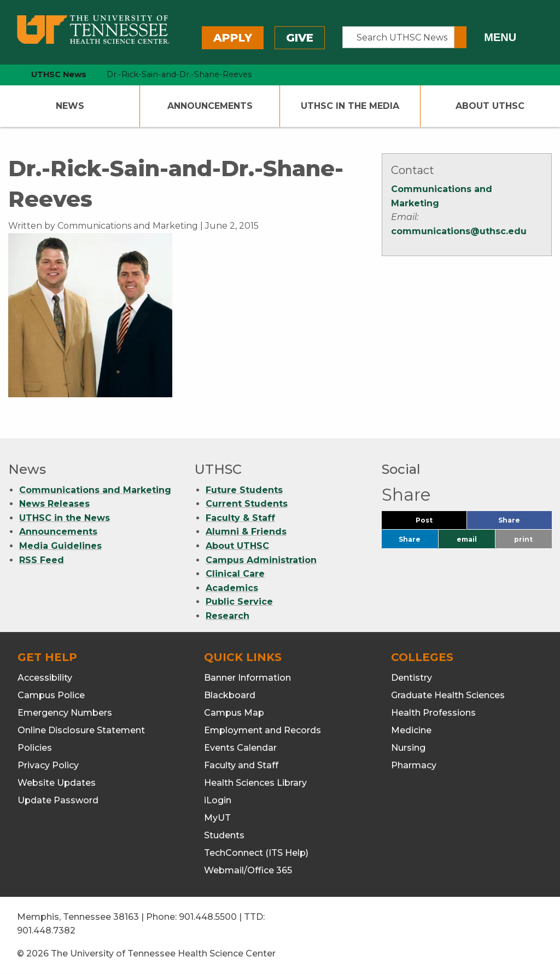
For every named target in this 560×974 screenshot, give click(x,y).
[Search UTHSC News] (399, 37)
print (523, 539)
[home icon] (5, 75)
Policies (35, 748)
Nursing (408, 748)
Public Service (239, 602)
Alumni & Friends (246, 532)
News (70, 106)
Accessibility (45, 678)
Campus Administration (261, 560)
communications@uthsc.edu (459, 231)
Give (300, 38)
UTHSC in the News (65, 518)
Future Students (244, 490)
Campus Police (51, 695)
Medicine (411, 730)
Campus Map (234, 713)
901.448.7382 (46, 930)
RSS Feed (42, 560)
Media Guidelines (60, 546)
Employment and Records (262, 730)
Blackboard (230, 695)
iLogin (218, 800)
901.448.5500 (208, 917)
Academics (232, 588)
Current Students (247, 504)
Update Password (58, 800)
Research (227, 616)
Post (437, 523)
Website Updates (57, 783)
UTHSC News (59, 74)
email (467, 539)
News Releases (54, 504)
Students (224, 835)
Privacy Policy (48, 765)
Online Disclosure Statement (81, 730)
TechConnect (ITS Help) (256, 853)
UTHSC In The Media (350, 106)
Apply (233, 38)
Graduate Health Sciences (448, 695)
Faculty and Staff (241, 765)
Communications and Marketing (95, 490)
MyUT (217, 818)
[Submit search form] (460, 37)
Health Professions (433, 713)
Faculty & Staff (240, 518)
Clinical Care (235, 574)
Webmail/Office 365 (248, 870)
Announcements (210, 106)
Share (525, 523)
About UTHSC (490, 106)
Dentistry (412, 678)
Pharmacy (414, 765)
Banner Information (247, 678)
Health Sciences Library (255, 783)
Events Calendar (240, 748)
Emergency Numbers (65, 713)
